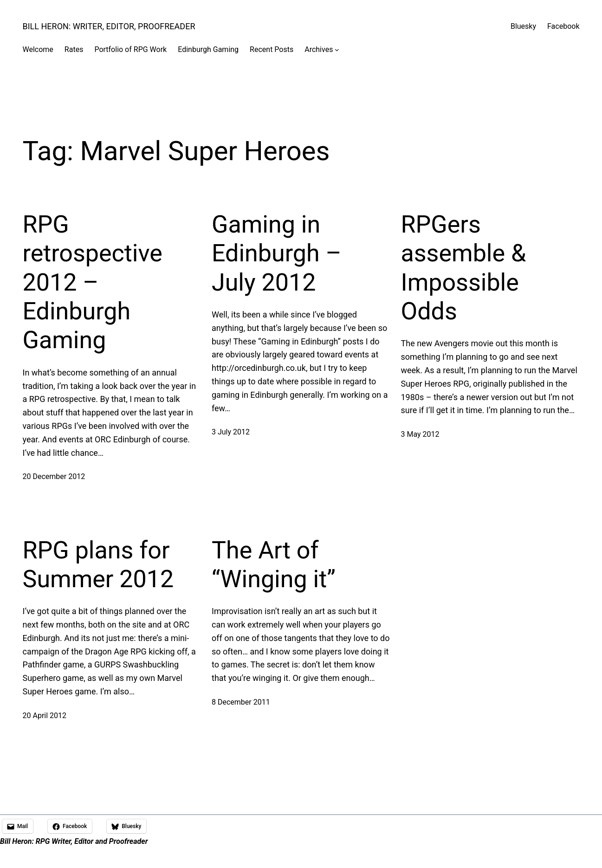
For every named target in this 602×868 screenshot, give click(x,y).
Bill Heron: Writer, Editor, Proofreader (109, 26)
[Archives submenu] (337, 50)
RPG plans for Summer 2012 (98, 565)
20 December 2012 (54, 476)
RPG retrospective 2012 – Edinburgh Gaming (93, 282)
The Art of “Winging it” (274, 565)
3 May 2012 (420, 434)
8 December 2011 (241, 702)
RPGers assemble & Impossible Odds (464, 268)
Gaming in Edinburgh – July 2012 (277, 253)
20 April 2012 (45, 716)
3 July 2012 (231, 432)
